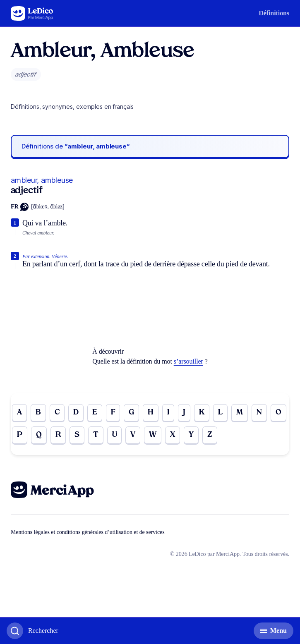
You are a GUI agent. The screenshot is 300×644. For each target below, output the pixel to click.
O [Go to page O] (278, 413)
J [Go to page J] (184, 413)
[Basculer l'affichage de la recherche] (32, 631)
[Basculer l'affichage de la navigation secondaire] (274, 631)
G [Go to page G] (131, 413)
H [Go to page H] (151, 413)
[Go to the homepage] (32, 13)
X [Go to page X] (173, 435)
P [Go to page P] (20, 435)
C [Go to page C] (57, 413)
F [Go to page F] (113, 413)
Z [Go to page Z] (210, 435)
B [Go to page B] (38, 413)
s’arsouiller (188, 361)
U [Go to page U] (115, 435)
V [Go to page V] (133, 435)
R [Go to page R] (58, 435)
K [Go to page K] (202, 413)
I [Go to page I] (168, 413)
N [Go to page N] (259, 413)
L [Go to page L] (220, 413)
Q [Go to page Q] (39, 435)
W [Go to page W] (153, 435)
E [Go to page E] (95, 413)
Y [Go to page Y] (191, 435)
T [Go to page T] (96, 435)
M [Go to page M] (240, 413)
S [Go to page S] (77, 435)
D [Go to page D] (76, 413)
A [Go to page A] (19, 413)
